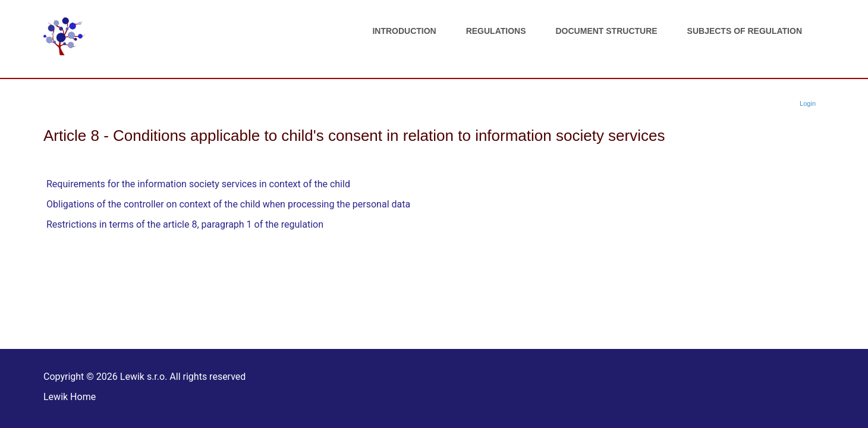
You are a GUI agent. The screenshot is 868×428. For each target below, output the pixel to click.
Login (808, 103)
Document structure (607, 31)
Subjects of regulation (745, 31)
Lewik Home (70, 397)
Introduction (404, 31)
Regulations (496, 31)
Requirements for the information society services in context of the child (198, 184)
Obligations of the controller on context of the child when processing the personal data (228, 204)
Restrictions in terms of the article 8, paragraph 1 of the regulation (185, 224)
